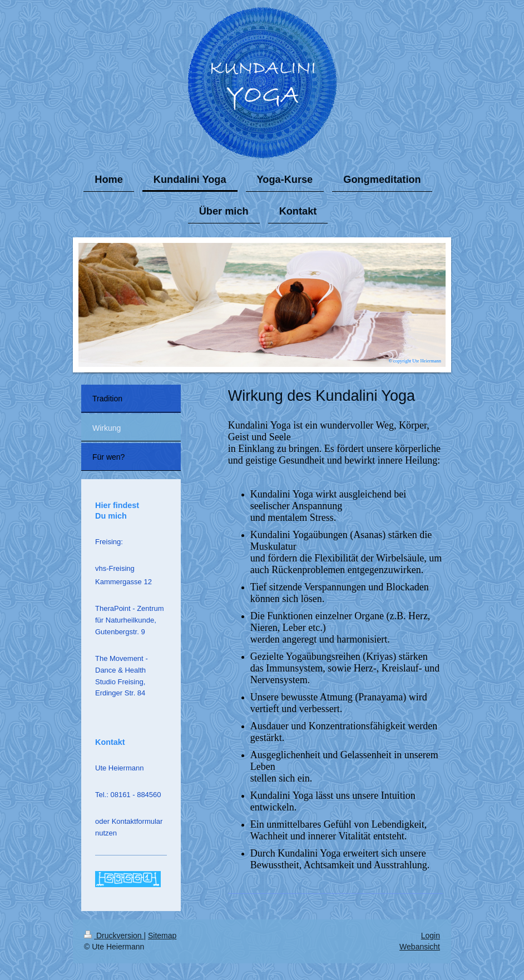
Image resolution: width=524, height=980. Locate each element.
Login (431, 936)
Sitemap (162, 936)
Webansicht (420, 947)
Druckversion (114, 936)
